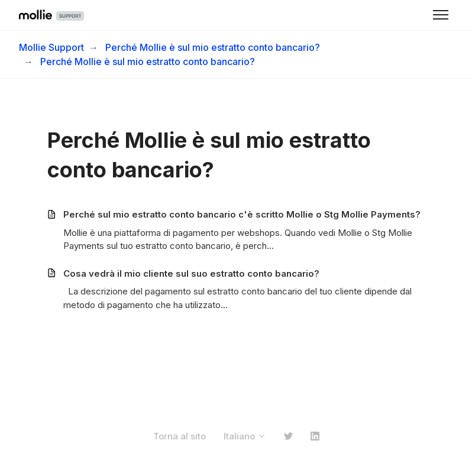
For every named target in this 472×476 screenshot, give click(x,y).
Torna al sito (180, 436)
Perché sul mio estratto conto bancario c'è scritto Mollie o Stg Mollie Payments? (242, 214)
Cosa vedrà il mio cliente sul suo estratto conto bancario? (191, 273)
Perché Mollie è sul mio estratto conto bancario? (213, 47)
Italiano (245, 436)
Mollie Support (51, 47)
